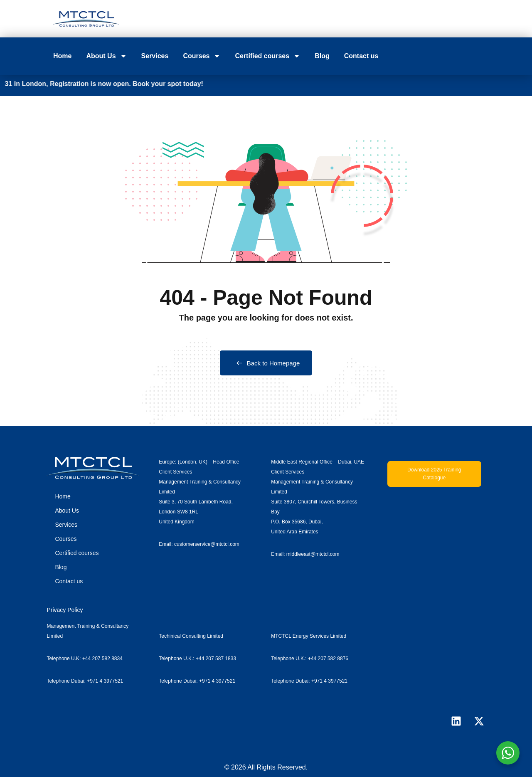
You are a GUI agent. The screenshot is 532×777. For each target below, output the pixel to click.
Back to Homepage (266, 363)
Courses (202, 56)
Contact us (361, 56)
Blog (322, 56)
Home (62, 56)
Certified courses (267, 56)
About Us (106, 56)
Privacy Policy (65, 610)
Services (155, 56)
